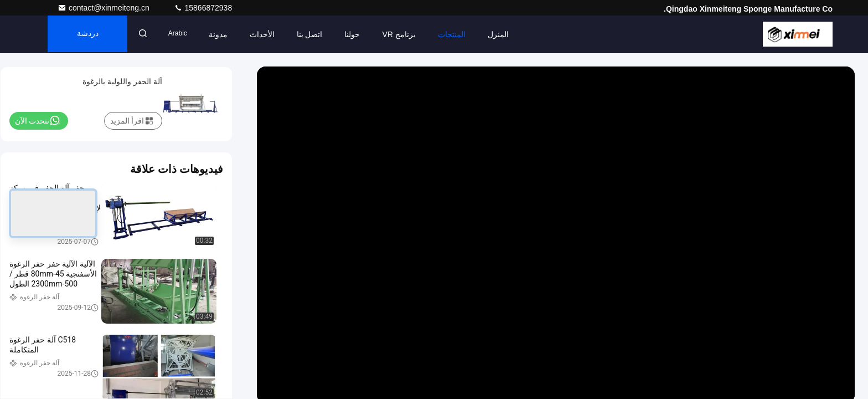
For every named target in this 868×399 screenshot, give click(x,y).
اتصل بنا (316, 34)
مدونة (225, 34)
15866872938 (203, 8)
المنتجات (458, 34)
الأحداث (269, 34)
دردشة (91, 34)
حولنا (359, 34)
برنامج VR (406, 34)
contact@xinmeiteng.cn (105, 8)
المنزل (505, 34)
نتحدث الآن (38, 120)
